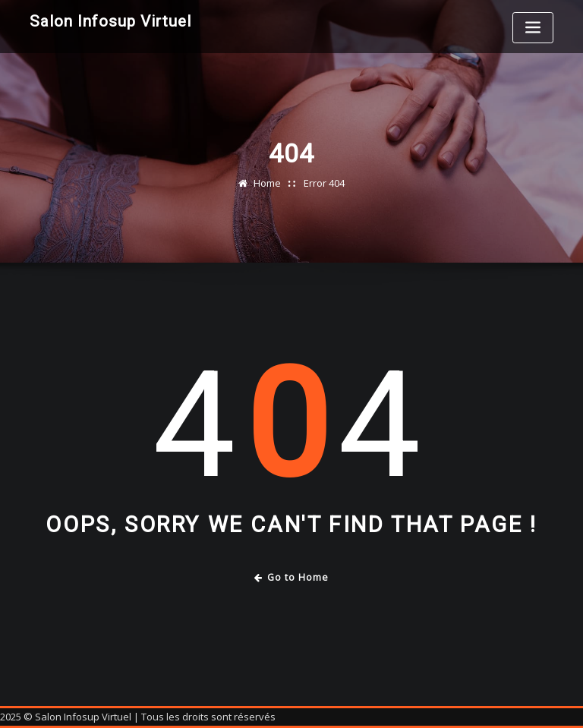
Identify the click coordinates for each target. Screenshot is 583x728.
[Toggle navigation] (533, 28)
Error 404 (324, 183)
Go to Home (292, 577)
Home (267, 183)
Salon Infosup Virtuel (110, 21)
